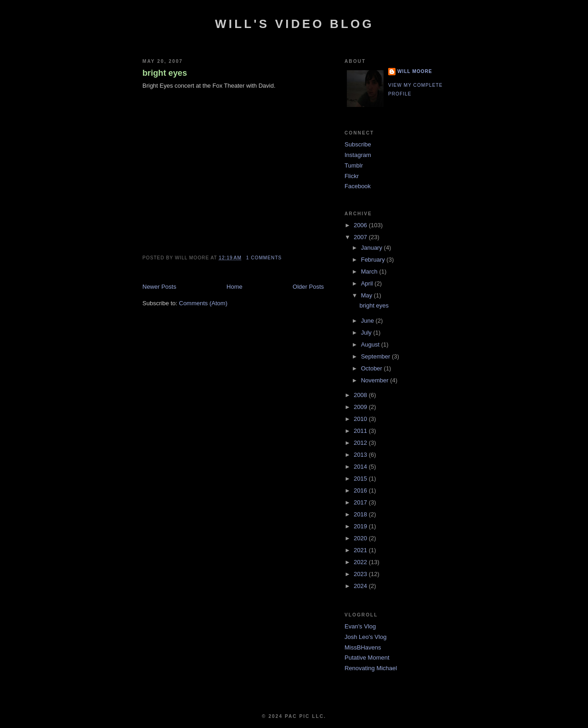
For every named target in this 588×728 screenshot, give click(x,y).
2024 (361, 586)
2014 (361, 467)
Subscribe (358, 144)
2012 (361, 443)
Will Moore (415, 71)
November (376, 380)
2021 (361, 550)
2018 (361, 514)
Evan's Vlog (360, 626)
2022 (361, 562)
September (376, 356)
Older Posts (308, 287)
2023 (361, 574)
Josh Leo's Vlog (365, 637)
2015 (361, 479)
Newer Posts (159, 287)
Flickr (352, 176)
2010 (361, 419)
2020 (361, 538)
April (368, 283)
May (367, 295)
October (373, 368)
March (370, 272)
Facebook (358, 186)
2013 (361, 455)
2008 (361, 395)
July (367, 333)
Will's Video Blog (294, 24)
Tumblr (354, 165)
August (371, 344)
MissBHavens (363, 647)
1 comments (264, 258)
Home (235, 287)
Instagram (358, 155)
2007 (361, 237)
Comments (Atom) (203, 303)
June (368, 321)
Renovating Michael (371, 668)
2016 (361, 490)
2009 (361, 407)
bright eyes (165, 73)
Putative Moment (367, 658)
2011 (361, 431)
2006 (361, 225)
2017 (361, 502)
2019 (361, 526)
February (374, 260)
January (373, 248)
